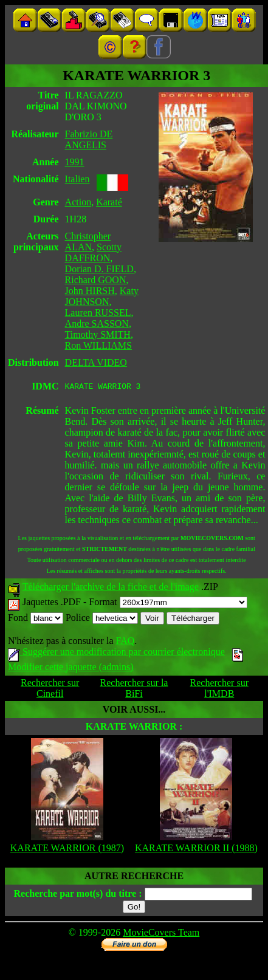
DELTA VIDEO (96, 362)
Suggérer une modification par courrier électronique (116, 653)
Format (168, 604)
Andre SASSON (97, 324)
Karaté (109, 202)
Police (102, 619)
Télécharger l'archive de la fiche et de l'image (111, 588)
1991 (75, 162)
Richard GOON (96, 280)
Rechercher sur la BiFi (134, 690)
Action (78, 202)
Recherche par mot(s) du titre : (77, 895)
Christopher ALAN (88, 242)
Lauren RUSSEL (98, 313)
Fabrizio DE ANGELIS (89, 139)
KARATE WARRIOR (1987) (67, 850)
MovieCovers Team (161, 934)
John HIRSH (90, 291)
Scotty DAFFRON (93, 252)
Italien (77, 179)
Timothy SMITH (98, 334)
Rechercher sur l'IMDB (219, 690)
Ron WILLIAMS (98, 345)
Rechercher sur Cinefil (50, 690)
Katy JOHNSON (102, 296)
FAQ (125, 642)
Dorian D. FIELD (99, 269)
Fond (36, 619)
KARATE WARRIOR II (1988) (196, 850)
